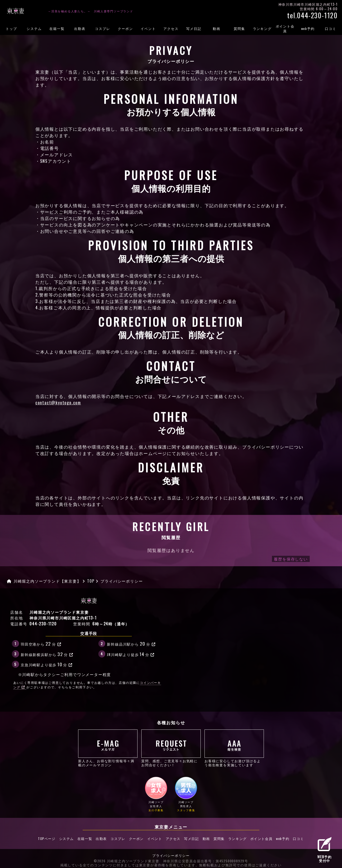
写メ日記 (194, 29)
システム (34, 29)
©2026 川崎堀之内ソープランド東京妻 (127, 859)
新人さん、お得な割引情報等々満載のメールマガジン (108, 748)
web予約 (308, 29)
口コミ (330, 29)
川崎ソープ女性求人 (156, 794)
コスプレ (102, 29)
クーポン (125, 29)
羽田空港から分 (41, 643)
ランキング (262, 29)
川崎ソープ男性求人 (186, 794)
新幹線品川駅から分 (131, 643)
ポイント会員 (285, 29)
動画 (217, 29)
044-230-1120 (43, 624)
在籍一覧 (57, 29)
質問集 (239, 29)
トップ (11, 29)
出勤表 (80, 29)
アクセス (171, 29)
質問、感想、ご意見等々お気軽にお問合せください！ (171, 748)
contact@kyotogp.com (58, 403)
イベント (148, 29)
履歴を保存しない (291, 559)
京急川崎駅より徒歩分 (47, 664)
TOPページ (39, 838)
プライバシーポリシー (171, 853)
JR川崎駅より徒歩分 (131, 654)
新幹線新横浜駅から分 (47, 654)
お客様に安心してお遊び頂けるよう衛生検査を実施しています (234, 748)
